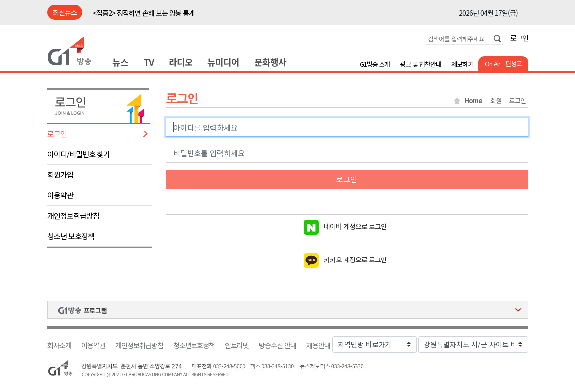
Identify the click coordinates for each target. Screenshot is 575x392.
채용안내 (318, 345)
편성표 (513, 64)
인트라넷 (237, 345)
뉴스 (120, 62)
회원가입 (60, 175)
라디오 (181, 62)
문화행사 (270, 62)
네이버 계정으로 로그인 (355, 226)
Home (473, 101)
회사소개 (59, 345)
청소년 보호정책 (71, 236)
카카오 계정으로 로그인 (355, 259)
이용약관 (60, 195)
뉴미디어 (223, 62)
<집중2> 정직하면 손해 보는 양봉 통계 (144, 13)
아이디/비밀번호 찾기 (79, 154)
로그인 (519, 38)
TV (148, 62)
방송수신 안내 (278, 345)
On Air (492, 64)
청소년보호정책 (194, 345)
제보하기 (462, 64)
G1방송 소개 (375, 64)
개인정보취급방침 (73, 215)
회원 (496, 101)
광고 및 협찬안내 (421, 64)
